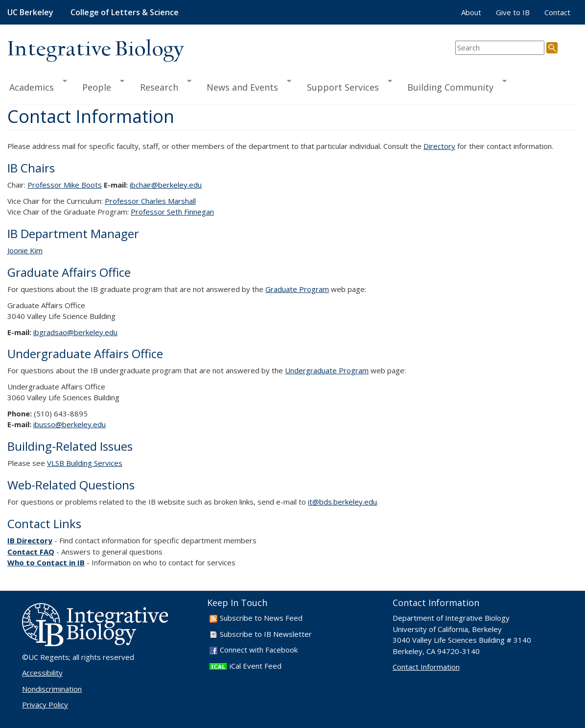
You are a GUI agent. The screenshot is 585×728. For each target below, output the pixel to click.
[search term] (500, 48)
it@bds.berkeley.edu (342, 502)
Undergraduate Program (327, 370)
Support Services (345, 86)
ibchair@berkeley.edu (166, 185)
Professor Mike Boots (65, 185)
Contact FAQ (31, 552)
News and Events (245, 86)
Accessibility (42, 673)
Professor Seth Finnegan (172, 212)
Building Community (453, 86)
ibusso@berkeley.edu (70, 424)
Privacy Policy (45, 704)
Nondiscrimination (52, 689)
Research (161, 86)
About (471, 12)
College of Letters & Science (125, 12)
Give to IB (513, 12)
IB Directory (30, 540)
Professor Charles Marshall (150, 201)
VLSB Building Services (85, 463)
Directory (439, 146)
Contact (557, 12)
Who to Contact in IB (46, 562)
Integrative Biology (95, 50)
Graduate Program (297, 289)
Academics (37, 86)
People (99, 86)
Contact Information (426, 667)
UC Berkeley (30, 12)
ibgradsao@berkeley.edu (75, 332)
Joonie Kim (25, 250)
